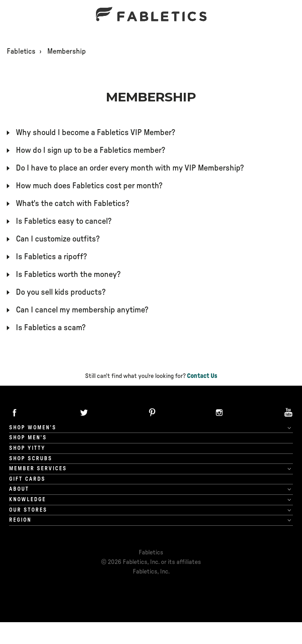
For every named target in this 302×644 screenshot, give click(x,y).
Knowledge (28, 499)
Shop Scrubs (31, 458)
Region (20, 520)
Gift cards (27, 479)
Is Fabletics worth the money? (68, 275)
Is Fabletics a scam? (51, 328)
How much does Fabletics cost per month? (89, 186)
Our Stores (28, 510)
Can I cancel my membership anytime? (82, 310)
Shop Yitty (27, 448)
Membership (67, 51)
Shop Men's (28, 438)
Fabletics (21, 51)
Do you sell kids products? (61, 292)
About (19, 489)
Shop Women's (33, 428)
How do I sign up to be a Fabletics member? (91, 151)
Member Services (38, 468)
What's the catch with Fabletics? (73, 204)
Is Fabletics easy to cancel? (64, 221)
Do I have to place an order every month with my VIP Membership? (130, 168)
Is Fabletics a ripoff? (51, 257)
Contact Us (202, 376)
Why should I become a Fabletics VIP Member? (96, 133)
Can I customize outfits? (58, 239)
